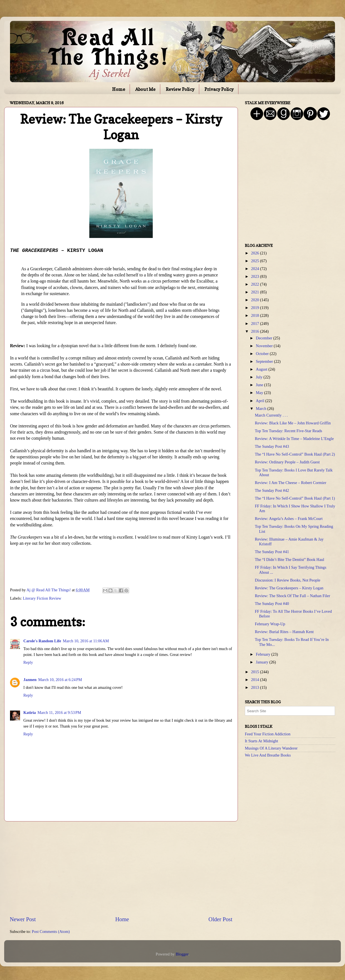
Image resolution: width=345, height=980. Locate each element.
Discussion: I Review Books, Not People (288, 580)
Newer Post (23, 919)
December (265, 338)
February (264, 654)
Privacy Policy (219, 89)
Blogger (182, 954)
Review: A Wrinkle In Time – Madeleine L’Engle (294, 439)
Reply (28, 662)
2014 (255, 680)
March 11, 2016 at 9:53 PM (59, 712)
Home (119, 89)
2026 (255, 253)
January (263, 662)
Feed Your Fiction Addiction (268, 734)
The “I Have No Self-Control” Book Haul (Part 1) (295, 498)
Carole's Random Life (42, 641)
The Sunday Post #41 (272, 552)
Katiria (30, 712)
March (262, 408)
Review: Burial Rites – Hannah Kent (284, 632)
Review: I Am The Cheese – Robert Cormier (291, 483)
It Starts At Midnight (262, 741)
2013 (255, 687)
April (261, 401)
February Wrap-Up (270, 624)
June (260, 385)
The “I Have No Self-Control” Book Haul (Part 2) (295, 454)
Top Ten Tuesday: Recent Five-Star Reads (289, 431)
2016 (255, 331)
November (265, 346)
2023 (255, 276)
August (262, 369)
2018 (255, 315)
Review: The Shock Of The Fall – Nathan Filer (292, 596)
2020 (255, 300)
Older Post (220, 919)
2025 (255, 261)
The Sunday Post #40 (272, 604)
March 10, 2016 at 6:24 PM (60, 680)
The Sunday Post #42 (272, 490)
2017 (255, 324)
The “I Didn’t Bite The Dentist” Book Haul (289, 560)
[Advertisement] (121, 868)
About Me (145, 89)
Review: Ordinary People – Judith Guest (287, 462)
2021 (255, 292)
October (263, 354)
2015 (255, 672)
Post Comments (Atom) (51, 932)
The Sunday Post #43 (272, 446)
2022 (255, 284)
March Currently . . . (271, 415)
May (260, 393)
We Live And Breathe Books (268, 755)
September (265, 361)
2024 (255, 269)
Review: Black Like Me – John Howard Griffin (293, 423)
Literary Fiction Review (42, 598)
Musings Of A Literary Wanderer (271, 748)
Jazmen (30, 680)
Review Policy (180, 89)
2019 (255, 308)
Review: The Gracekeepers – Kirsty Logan (289, 588)
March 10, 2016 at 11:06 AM (86, 641)
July (260, 377)
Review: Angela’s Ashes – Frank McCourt (289, 519)
